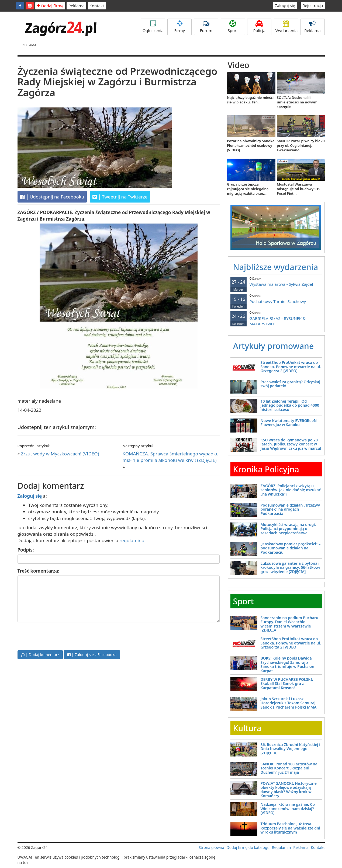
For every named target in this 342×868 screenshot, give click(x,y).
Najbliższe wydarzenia (276, 267)
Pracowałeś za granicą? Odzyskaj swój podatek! (291, 384)
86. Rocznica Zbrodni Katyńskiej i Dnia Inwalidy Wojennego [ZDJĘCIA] (291, 749)
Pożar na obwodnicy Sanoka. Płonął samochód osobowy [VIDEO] (251, 145)
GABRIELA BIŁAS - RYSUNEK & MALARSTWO (276, 318)
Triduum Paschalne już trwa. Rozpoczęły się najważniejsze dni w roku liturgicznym (290, 828)
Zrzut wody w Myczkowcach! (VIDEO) (60, 454)
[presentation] (58, 636)
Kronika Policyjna (266, 469)
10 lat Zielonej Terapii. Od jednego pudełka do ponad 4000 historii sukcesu (290, 405)
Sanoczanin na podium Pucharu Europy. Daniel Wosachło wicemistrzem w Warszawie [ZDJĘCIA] (290, 624)
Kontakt (97, 6)
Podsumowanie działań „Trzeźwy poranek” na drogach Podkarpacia (290, 509)
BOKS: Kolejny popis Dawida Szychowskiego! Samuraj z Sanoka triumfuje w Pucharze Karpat (288, 664)
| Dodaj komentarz (40, 655)
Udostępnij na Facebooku (52, 197)
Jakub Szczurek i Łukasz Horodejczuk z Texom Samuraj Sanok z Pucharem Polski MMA (289, 703)
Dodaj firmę (50, 6)
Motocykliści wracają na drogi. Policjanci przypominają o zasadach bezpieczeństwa (288, 529)
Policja (259, 27)
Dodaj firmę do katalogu (248, 847)
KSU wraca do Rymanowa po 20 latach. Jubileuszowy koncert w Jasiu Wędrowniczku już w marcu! (291, 444)
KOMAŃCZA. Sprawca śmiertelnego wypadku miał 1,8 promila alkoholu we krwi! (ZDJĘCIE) (171, 457)
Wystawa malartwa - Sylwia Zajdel (276, 282)
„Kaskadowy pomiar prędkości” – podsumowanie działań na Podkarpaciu (291, 548)
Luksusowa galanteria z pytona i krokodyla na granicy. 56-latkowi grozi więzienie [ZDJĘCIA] (290, 567)
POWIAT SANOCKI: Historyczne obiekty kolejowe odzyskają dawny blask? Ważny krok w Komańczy (289, 789)
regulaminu (132, 540)
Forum (206, 27)
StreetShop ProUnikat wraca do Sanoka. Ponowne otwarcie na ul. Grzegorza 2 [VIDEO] (291, 367)
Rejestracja (313, 5)
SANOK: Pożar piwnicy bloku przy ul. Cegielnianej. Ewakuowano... (301, 145)
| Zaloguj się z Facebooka (92, 655)
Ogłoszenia (153, 27)
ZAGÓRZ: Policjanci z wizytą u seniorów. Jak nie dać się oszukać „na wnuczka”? (291, 490)
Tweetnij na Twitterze (120, 197)
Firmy (179, 27)
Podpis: (26, 550)
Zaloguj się (285, 5)
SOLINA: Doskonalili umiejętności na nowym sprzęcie (297, 102)
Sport (233, 27)
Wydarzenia (287, 27)
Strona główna (211, 847)
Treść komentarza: (39, 571)
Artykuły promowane (274, 346)
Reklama (76, 6)
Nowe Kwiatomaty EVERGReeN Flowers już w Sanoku (289, 423)
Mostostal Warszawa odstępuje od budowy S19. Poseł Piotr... (299, 189)
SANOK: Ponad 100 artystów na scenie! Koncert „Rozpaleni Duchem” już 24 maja (289, 768)
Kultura (247, 728)
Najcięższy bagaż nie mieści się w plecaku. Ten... (250, 100)
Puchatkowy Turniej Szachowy (276, 299)
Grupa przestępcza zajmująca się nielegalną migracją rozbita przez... (248, 189)
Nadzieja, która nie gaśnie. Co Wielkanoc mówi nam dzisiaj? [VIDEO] (288, 808)
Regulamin (281, 847)
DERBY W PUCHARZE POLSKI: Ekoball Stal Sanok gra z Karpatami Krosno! (287, 684)
